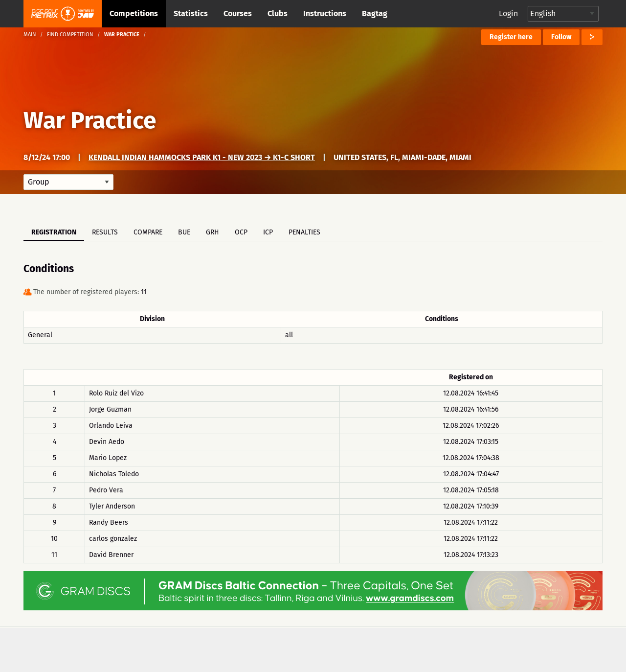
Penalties (304, 232)
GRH (212, 232)
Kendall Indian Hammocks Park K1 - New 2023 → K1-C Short (202, 157)
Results (105, 232)
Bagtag (375, 13)
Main (30, 35)
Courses (238, 13)
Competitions (134, 13)
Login (508, 13)
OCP (241, 232)
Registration (54, 232)
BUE (184, 232)
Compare (148, 232)
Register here (511, 37)
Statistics (191, 13)
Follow (561, 37)
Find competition (70, 35)
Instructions (325, 13)
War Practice (90, 120)
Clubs (278, 13)
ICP (268, 232)
